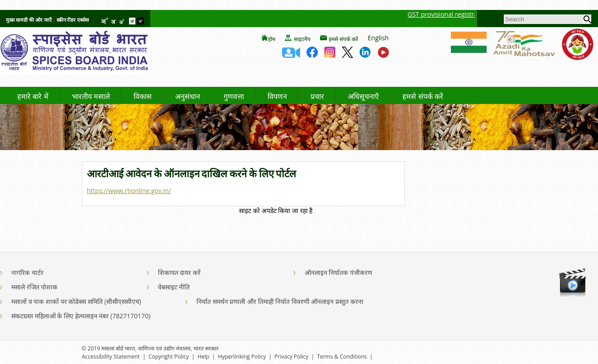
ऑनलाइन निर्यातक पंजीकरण (338, 272)
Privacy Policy (291, 357)
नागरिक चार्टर (27, 272)
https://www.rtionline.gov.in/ (129, 191)
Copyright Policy (169, 357)
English (378, 38)
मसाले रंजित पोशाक (34, 287)
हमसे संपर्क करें (344, 39)
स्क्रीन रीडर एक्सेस (73, 20)
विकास (143, 97)
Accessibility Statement (111, 357)
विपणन (277, 97)
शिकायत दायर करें (179, 272)
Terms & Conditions (342, 357)
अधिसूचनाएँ (363, 97)
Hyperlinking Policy (242, 357)
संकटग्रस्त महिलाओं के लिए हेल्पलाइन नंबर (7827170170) (81, 316)
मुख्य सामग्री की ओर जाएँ (29, 20)
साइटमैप (302, 39)
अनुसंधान (188, 97)
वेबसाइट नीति (174, 287)
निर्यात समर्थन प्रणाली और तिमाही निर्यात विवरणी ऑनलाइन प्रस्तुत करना (280, 301)
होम (272, 39)
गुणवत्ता (234, 97)
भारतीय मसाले (91, 97)
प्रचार (317, 97)
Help (203, 357)
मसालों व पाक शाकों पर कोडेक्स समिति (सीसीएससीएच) (76, 301)
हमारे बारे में (33, 97)
